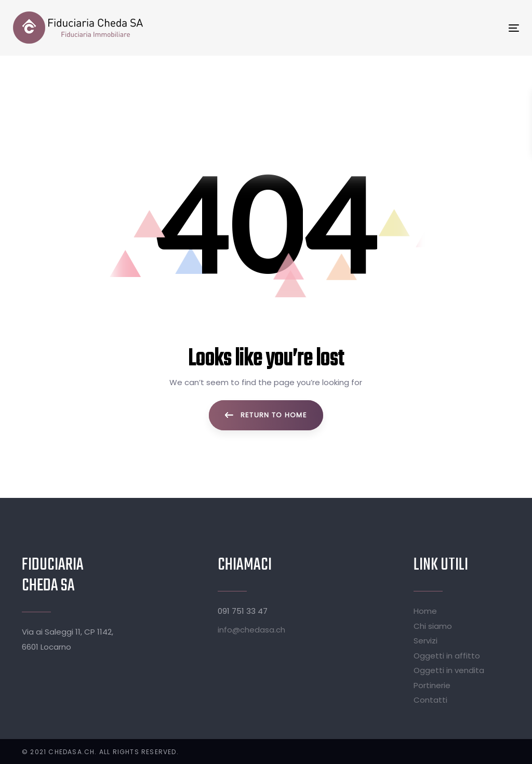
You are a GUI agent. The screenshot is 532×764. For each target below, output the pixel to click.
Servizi (425, 641)
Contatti (430, 700)
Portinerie (432, 685)
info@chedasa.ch (251, 630)
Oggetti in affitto (447, 656)
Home (425, 611)
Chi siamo (433, 626)
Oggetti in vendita (449, 670)
